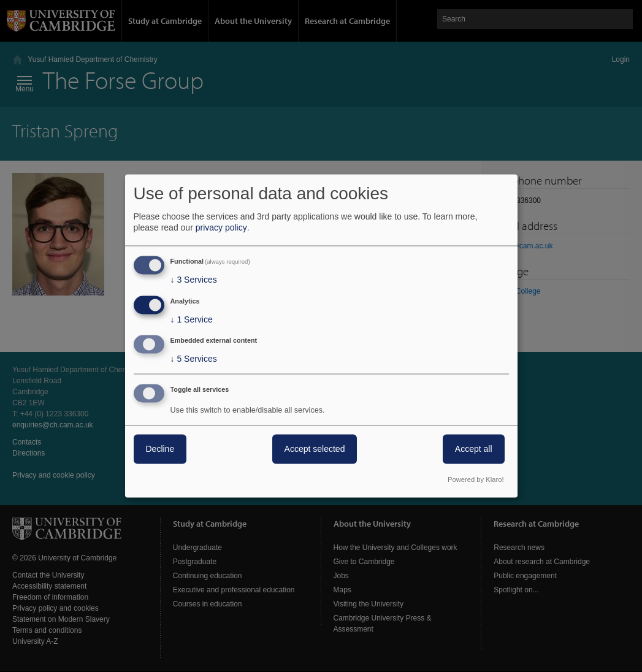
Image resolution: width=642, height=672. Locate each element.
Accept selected (315, 449)
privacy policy (221, 227)
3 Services (194, 280)
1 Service (192, 319)
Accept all (474, 449)
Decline (160, 449)
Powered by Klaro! (476, 480)
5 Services (194, 359)
